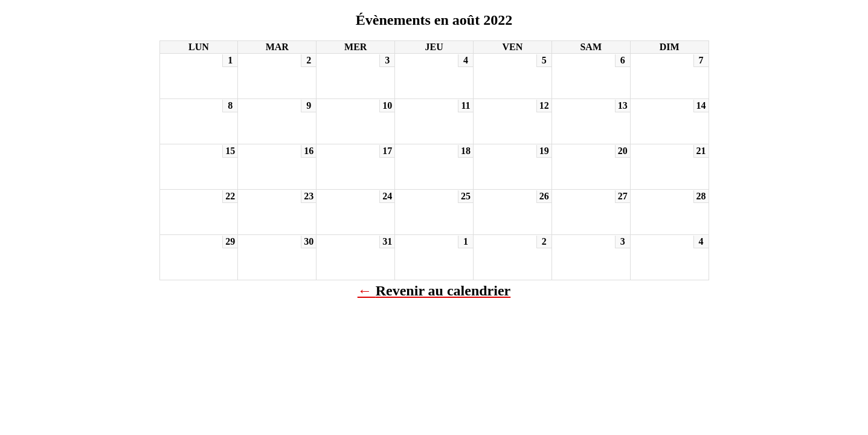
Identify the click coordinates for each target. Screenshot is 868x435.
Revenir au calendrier (443, 291)
